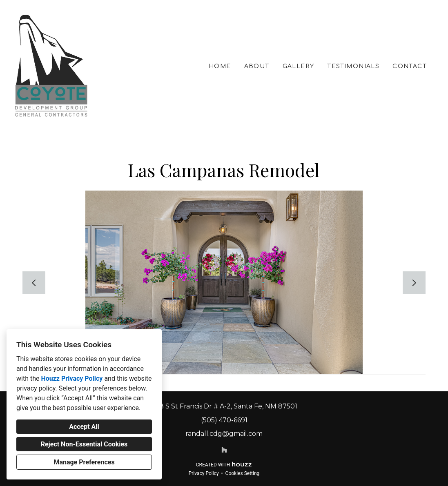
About (257, 66)
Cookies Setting (243, 473)
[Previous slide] (34, 283)
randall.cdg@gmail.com (224, 434)
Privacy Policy (204, 473)
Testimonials (353, 66)
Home (220, 66)
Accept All (84, 427)
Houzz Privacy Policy (72, 378)
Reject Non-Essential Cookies (84, 444)
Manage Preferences (84, 462)
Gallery (299, 66)
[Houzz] (224, 450)
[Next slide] (414, 283)
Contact (410, 66)
